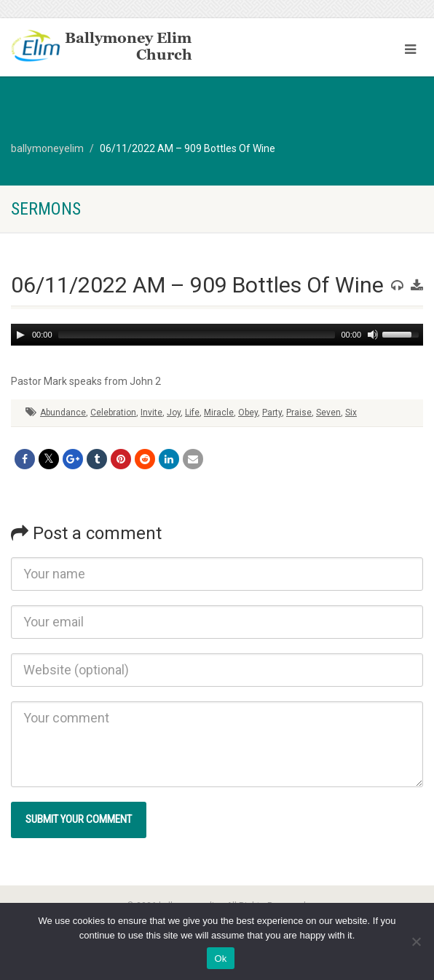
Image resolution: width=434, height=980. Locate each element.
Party (272, 413)
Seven (328, 413)
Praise (299, 413)
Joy (174, 413)
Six (351, 413)
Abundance (63, 413)
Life (192, 413)
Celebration (113, 413)
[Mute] (373, 335)
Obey (248, 413)
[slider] (197, 335)
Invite (151, 413)
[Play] (20, 335)
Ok (220, 959)
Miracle (219, 413)
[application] (217, 335)
